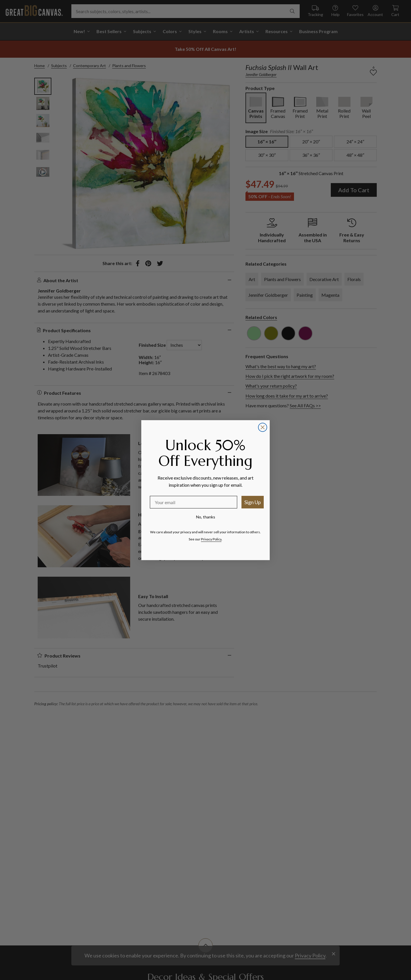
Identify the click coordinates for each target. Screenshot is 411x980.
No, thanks (206, 517)
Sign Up (253, 502)
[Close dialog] (263, 427)
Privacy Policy (211, 539)
